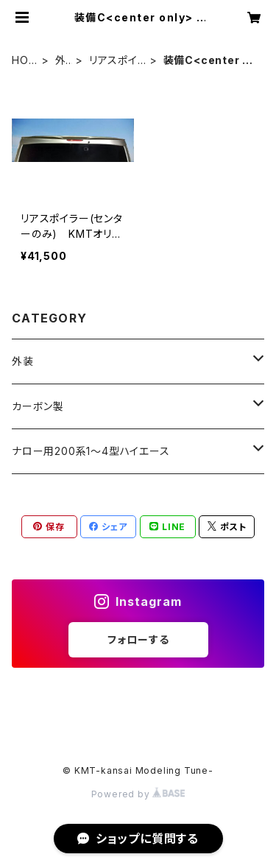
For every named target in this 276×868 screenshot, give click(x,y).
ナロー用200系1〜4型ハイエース (91, 451)
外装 (61, 61)
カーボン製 (38, 406)
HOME (25, 61)
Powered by (138, 794)
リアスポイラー (113, 61)
